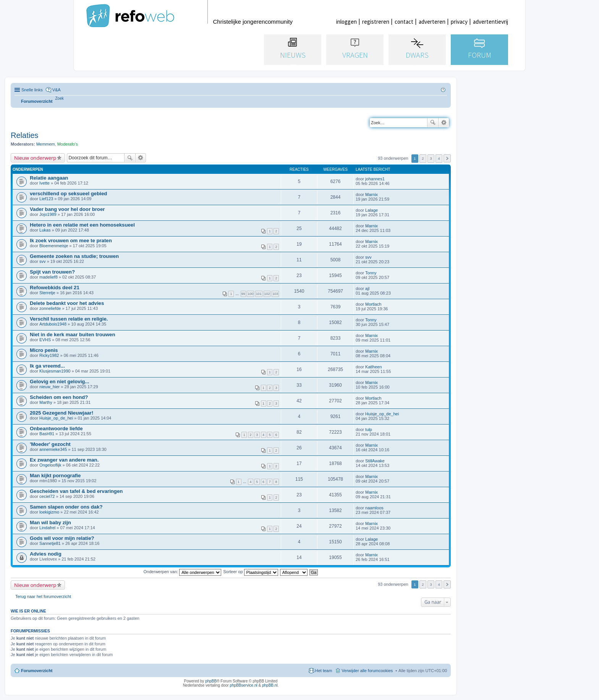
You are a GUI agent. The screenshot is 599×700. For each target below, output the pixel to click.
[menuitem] (60, 98)
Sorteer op (250, 572)
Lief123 (46, 199)
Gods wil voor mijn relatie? (62, 538)
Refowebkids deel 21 (55, 288)
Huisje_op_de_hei (56, 418)
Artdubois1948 (53, 324)
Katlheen (373, 367)
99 (243, 294)
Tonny (371, 273)
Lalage (372, 210)
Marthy (46, 402)
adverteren (432, 22)
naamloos (374, 508)
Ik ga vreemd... (47, 366)
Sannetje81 (50, 543)
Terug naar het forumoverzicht (43, 596)
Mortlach (373, 304)
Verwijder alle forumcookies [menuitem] (367, 671)
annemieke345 (53, 449)
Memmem (46, 144)
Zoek (433, 123)
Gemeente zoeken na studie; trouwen (74, 256)
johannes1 (375, 179)
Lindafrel (47, 528)
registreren (376, 22)
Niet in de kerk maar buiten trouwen (73, 335)
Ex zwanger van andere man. (64, 460)
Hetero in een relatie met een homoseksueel (82, 225)
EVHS (45, 340)
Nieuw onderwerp (35, 158)
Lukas (45, 230)
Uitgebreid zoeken (444, 123)
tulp (369, 429)
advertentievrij (491, 22)
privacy (459, 22)
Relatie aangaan (49, 178)
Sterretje (47, 293)
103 (275, 294)
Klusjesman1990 (55, 371)
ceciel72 (47, 496)
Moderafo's (68, 144)
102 (267, 294)
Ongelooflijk (50, 465)
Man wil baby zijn (50, 523)
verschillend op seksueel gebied (68, 194)
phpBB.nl (270, 685)
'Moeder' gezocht (50, 444)
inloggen (346, 22)
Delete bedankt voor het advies (67, 303)
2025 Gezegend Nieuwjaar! (62, 413)
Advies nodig (46, 554)
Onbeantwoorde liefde (56, 429)
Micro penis (44, 350)
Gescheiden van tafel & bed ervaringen (76, 491)
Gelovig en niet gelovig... (59, 382)
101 (259, 294)
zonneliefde (50, 308)
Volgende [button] (447, 158)
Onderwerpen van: (183, 572)
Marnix (372, 194)
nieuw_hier (49, 387)
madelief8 (49, 277)
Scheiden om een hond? (59, 397)
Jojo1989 (48, 214)
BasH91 (47, 434)
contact (404, 22)
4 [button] (439, 158)
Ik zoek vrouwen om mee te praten (71, 241)
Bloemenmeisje (54, 246)
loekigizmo (49, 512)
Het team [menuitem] (324, 671)
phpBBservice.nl (243, 685)
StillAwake (375, 461)
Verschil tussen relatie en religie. (69, 319)
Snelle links (32, 90)
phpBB (211, 681)
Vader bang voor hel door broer (67, 209)
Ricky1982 (49, 355)
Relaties (24, 135)
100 (250, 294)
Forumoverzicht (37, 671)
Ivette (45, 183)
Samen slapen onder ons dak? (66, 507)
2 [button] (423, 158)
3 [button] (431, 158)
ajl (367, 288)
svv (43, 261)
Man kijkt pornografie (55, 476)
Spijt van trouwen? (52, 272)
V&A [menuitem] (57, 90)
